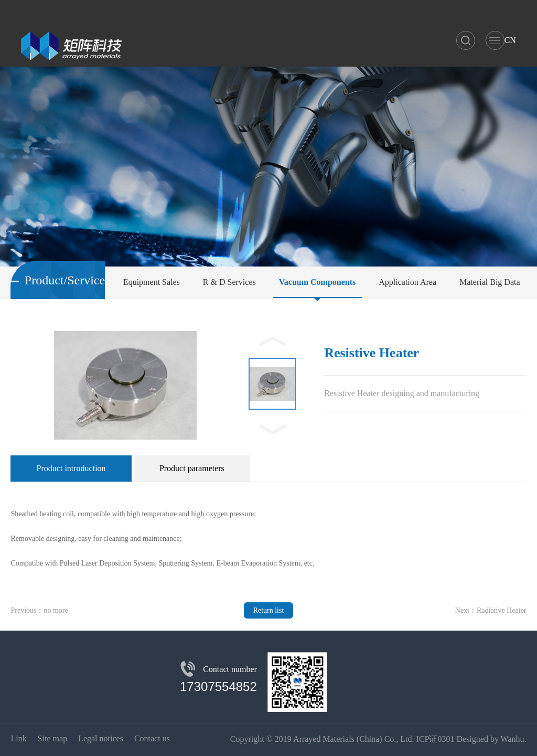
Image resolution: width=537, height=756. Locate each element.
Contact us (152, 738)
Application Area (407, 282)
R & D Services (229, 282)
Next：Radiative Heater (491, 610)
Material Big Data (490, 282)
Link (18, 738)
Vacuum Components (318, 282)
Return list (269, 610)
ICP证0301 (436, 739)
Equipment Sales (152, 282)
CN (510, 40)
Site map (52, 738)
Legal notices (101, 738)
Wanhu (513, 739)
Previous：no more (39, 610)
